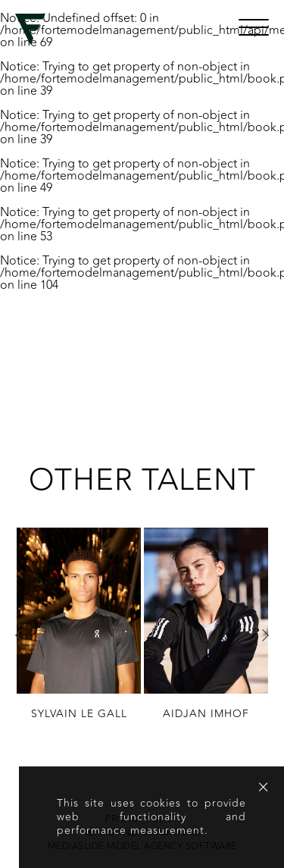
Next (265, 635)
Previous (19, 635)
